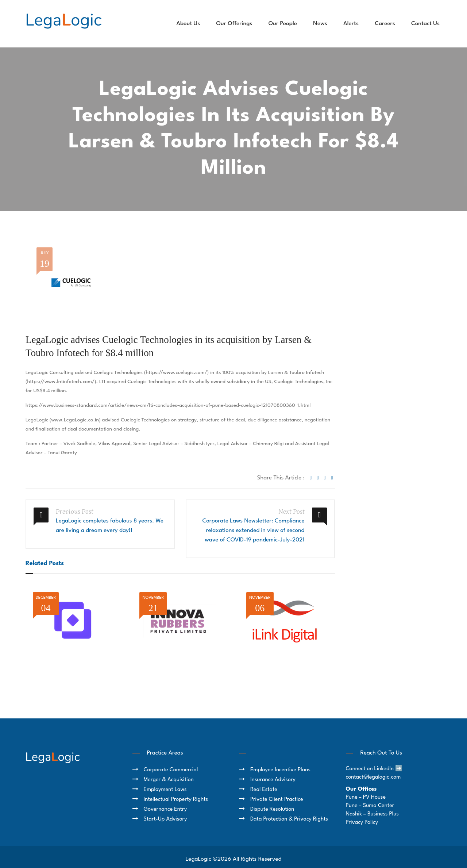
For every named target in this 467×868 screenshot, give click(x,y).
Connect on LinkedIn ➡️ (374, 769)
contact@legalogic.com (373, 777)
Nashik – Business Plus (372, 814)
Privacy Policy (362, 823)
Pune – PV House (366, 797)
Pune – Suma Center (370, 806)
